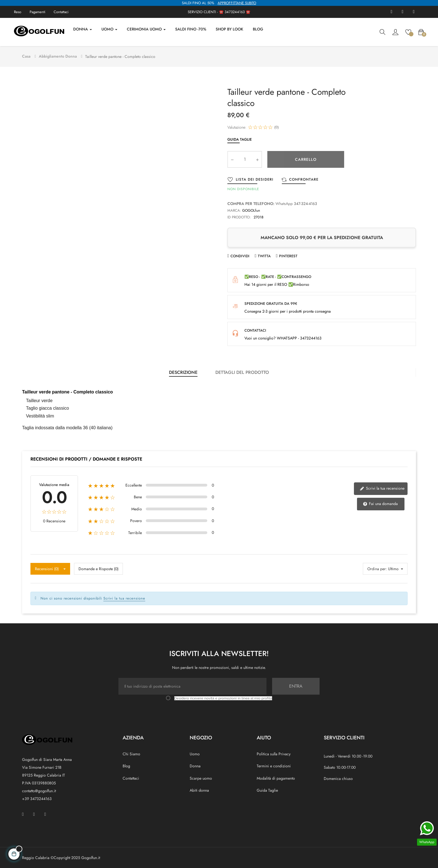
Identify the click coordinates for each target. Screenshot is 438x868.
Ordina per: (377, 568)
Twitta (264, 255)
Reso (18, 12)
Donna (195, 765)
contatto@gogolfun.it (39, 790)
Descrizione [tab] (183, 372)
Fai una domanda (380, 503)
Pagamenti (37, 12)
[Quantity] (245, 159)
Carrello (306, 159)
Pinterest (288, 255)
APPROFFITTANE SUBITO (237, 3)
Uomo (195, 753)
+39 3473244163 (37, 798)
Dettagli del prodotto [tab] (242, 372)
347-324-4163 (305, 203)
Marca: (234, 210)
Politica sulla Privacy (274, 753)
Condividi (240, 255)
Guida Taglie (240, 139)
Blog (126, 765)
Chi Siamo (131, 753)
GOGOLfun (251, 210)
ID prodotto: (239, 216)
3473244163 (235, 12)
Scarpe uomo (201, 777)
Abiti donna (199, 789)
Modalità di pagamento (276, 777)
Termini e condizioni (274, 765)
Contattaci (61, 12)
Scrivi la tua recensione (382, 488)
